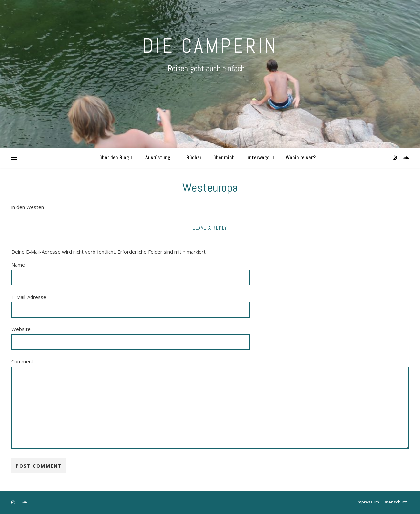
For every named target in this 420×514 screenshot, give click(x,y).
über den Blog (114, 157)
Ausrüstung (158, 157)
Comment (22, 361)
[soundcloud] (406, 157)
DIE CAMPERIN (210, 46)
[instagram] (395, 157)
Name (18, 265)
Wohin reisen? (301, 157)
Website (21, 329)
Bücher (194, 157)
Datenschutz (394, 502)
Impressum (368, 502)
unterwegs (258, 157)
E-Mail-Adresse (29, 297)
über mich (224, 157)
